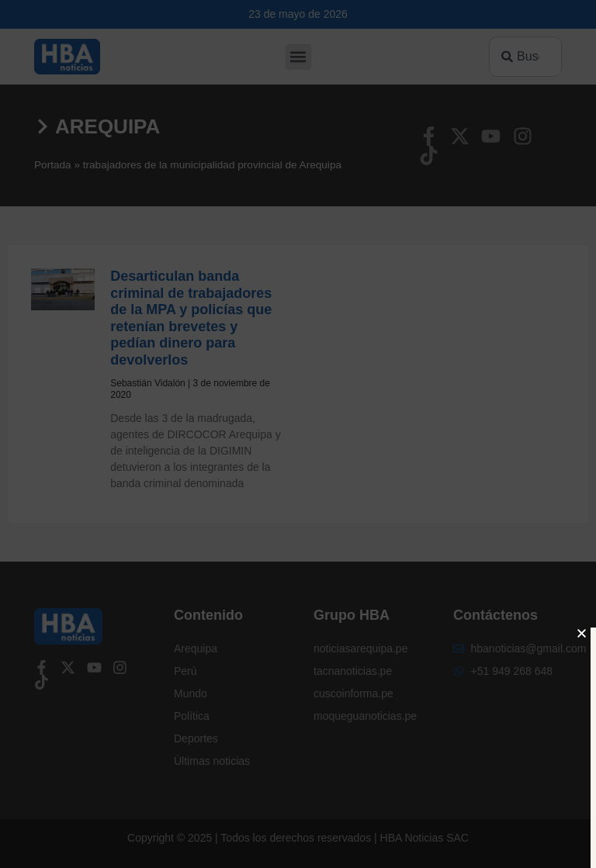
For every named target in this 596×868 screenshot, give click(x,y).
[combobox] (525, 57)
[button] (298, 57)
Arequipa (107, 126)
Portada (53, 165)
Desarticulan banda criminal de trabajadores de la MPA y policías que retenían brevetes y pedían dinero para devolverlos (191, 318)
